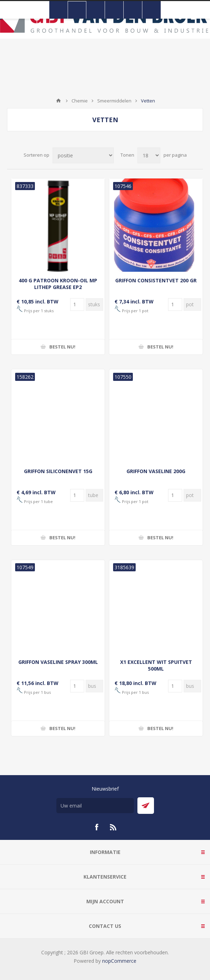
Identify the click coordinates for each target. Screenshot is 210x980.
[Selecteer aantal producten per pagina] (149, 155)
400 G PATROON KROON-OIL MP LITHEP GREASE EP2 (58, 284)
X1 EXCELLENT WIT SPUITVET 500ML (156, 665)
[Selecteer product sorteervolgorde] (83, 155)
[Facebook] (97, 827)
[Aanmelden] (95, 806)
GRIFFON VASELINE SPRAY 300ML (58, 662)
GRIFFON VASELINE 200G (156, 471)
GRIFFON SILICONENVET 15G (58, 471)
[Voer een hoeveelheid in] (77, 304)
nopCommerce (119, 961)
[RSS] (113, 827)
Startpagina (58, 101)
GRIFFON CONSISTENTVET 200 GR (156, 280)
